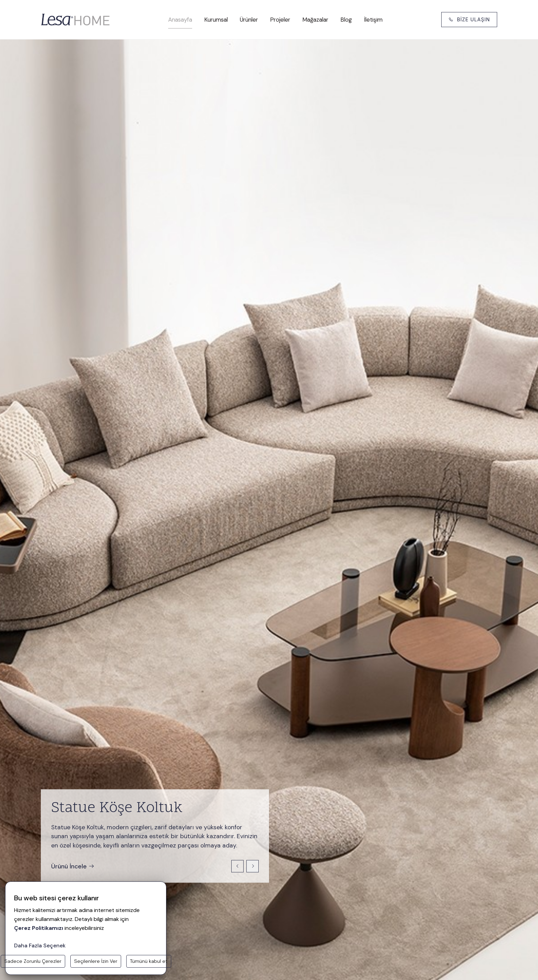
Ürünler (249, 20)
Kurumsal (216, 20)
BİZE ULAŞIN (469, 19)
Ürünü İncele (73, 866)
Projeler (280, 20)
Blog (346, 20)
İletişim (373, 20)
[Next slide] (253, 866)
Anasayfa (180, 20)
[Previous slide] (237, 866)
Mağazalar (315, 20)
